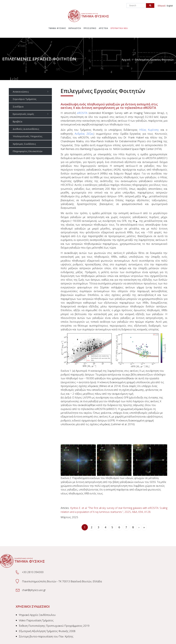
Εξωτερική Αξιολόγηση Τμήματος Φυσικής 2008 (47, 631)
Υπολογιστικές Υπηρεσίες (28, 136)
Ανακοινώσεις (31, 91)
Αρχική (126, 60)
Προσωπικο (90, 28)
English (170, 6)
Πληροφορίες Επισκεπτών (28, 151)
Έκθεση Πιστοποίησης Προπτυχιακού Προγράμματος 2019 (54, 626)
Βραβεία (18, 121)
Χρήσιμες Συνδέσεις (24, 144)
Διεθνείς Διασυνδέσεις (26, 129)
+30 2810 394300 (33, 572)
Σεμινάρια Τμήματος (25, 99)
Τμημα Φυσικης (57, 28)
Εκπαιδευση (75, 28)
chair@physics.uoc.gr (34, 590)
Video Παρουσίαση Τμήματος (36, 620)
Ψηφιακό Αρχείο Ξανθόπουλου (37, 615)
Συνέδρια (18, 106)
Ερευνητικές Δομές (31, 114)
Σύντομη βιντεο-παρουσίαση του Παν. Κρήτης (46, 636)
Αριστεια (103, 28)
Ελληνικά (162, 6)
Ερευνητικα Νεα (119, 28)
